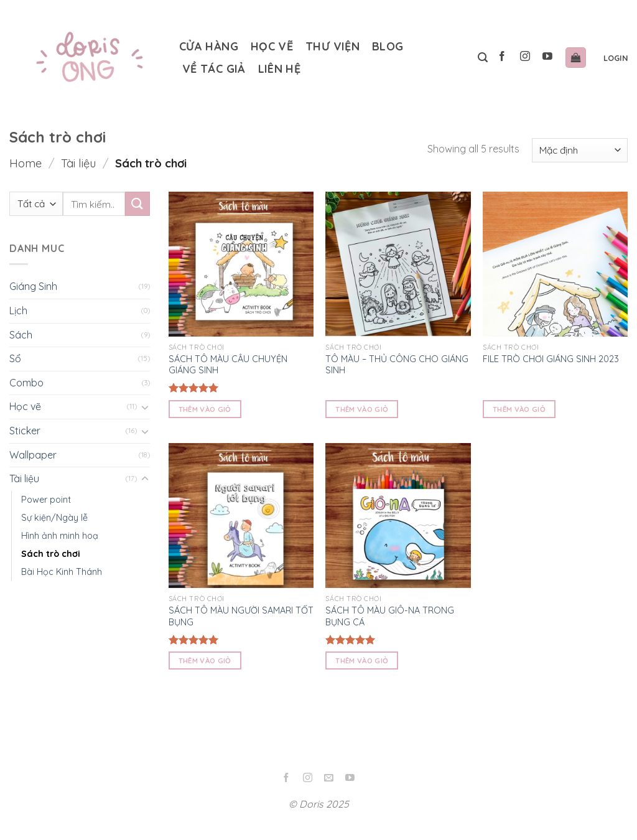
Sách (21, 334)
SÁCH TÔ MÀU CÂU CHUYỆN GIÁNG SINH (228, 365)
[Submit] (137, 204)
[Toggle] (145, 407)
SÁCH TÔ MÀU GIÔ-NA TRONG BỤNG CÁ (390, 616)
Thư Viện (332, 46)
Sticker (25, 431)
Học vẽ (272, 46)
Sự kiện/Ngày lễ (54, 517)
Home (26, 163)
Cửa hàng (209, 46)
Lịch (18, 310)
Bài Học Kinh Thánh (62, 572)
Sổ (15, 358)
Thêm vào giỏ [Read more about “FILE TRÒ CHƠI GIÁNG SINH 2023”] (519, 409)
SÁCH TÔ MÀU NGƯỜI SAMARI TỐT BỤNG (241, 616)
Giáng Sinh (33, 286)
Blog (388, 46)
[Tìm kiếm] (483, 58)
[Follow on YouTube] (547, 58)
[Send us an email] (329, 779)
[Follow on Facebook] (502, 58)
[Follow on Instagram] (525, 58)
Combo (26, 382)
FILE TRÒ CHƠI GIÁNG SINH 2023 (551, 359)
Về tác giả (214, 69)
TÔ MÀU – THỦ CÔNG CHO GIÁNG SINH (397, 365)
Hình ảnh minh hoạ (60, 535)
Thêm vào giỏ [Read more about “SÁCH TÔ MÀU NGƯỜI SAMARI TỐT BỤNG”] (205, 660)
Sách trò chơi (51, 553)
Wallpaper (33, 454)
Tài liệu (78, 163)
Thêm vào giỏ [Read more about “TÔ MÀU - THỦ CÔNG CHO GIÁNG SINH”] (362, 409)
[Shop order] (580, 150)
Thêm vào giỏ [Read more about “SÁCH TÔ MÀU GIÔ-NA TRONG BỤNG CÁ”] (362, 660)
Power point (46, 499)
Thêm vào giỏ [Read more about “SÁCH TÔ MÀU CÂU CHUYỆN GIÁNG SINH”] (205, 409)
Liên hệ (280, 69)
